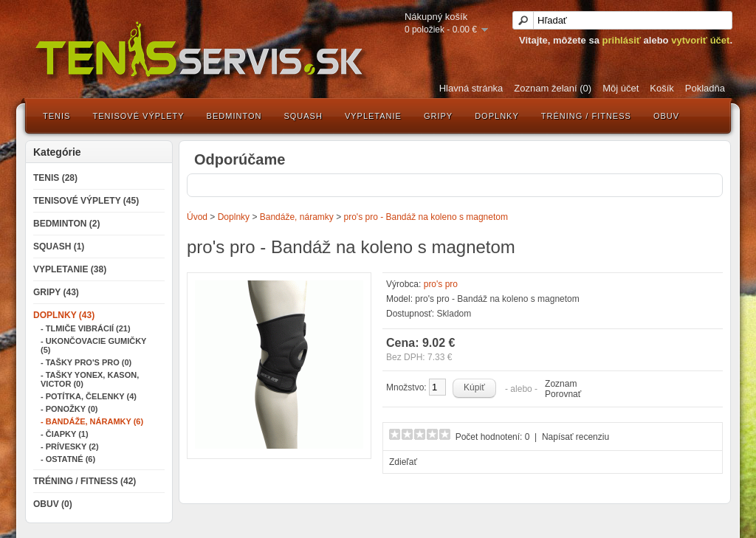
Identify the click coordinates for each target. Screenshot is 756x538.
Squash (303, 116)
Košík (662, 88)
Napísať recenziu (575, 437)
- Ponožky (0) (69, 409)
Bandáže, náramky (297, 217)
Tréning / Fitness (586, 116)
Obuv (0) (53, 504)
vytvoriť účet (700, 40)
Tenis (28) (55, 178)
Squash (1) (59, 246)
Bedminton (234, 116)
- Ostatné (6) (68, 459)
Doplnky (497, 116)
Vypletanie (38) (70, 269)
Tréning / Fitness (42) (85, 481)
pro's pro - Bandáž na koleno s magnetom (426, 217)
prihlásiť (622, 40)
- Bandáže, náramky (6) (92, 421)
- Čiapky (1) (65, 434)
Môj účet (621, 88)
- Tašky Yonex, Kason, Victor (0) (90, 379)
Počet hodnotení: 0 (493, 437)
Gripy (438, 116)
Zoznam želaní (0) (553, 88)
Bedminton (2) (66, 224)
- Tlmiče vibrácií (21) (86, 328)
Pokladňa (705, 88)
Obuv (666, 116)
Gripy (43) (56, 292)
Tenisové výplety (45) (86, 201)
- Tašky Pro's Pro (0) (86, 362)
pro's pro (441, 284)
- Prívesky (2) (70, 446)
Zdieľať (403, 462)
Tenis (56, 116)
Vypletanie (373, 116)
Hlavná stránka (471, 88)
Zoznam (561, 384)
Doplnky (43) (64, 315)
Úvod (197, 217)
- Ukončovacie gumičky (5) (93, 345)
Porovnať (563, 394)
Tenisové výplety (138, 116)
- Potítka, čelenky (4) (89, 396)
